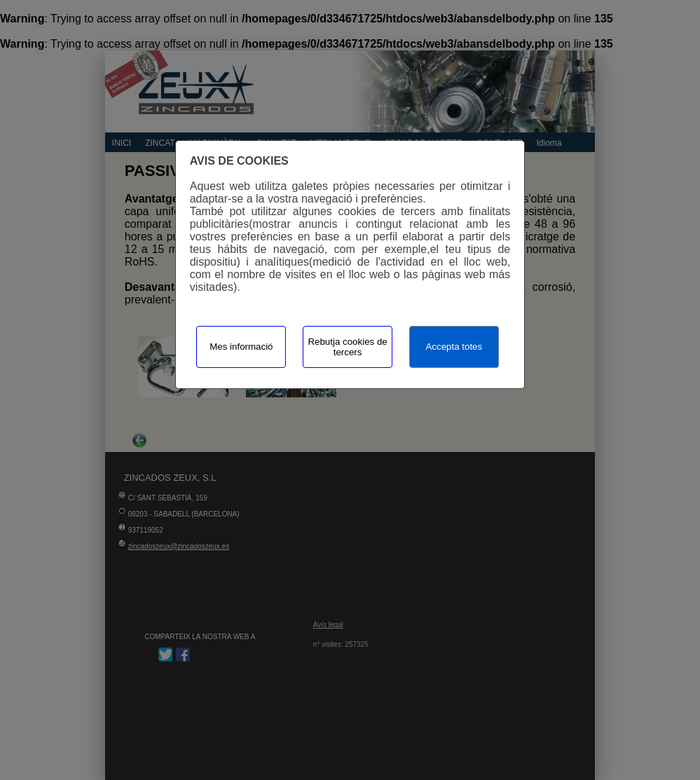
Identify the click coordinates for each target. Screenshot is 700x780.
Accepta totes (454, 347)
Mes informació (241, 347)
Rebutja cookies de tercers (347, 347)
